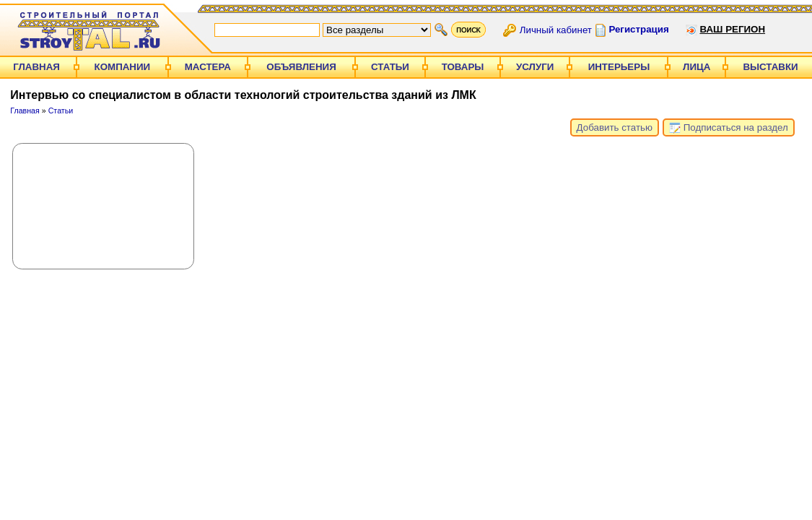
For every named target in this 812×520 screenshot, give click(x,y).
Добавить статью (615, 127)
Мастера (208, 67)
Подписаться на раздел (729, 128)
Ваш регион (732, 29)
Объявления (301, 67)
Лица (697, 67)
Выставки (770, 67)
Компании (123, 67)
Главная (36, 67)
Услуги (535, 67)
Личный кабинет (556, 29)
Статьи (390, 67)
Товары (463, 67)
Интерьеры (619, 67)
